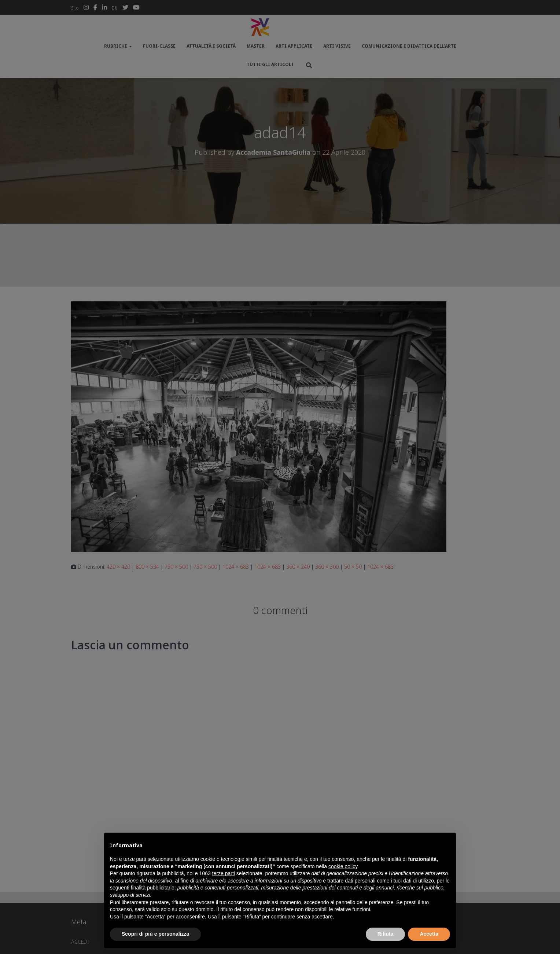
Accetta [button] (429, 934)
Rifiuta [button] (386, 934)
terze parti (224, 873)
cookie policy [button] (343, 866)
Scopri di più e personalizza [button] (155, 934)
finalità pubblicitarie (153, 888)
